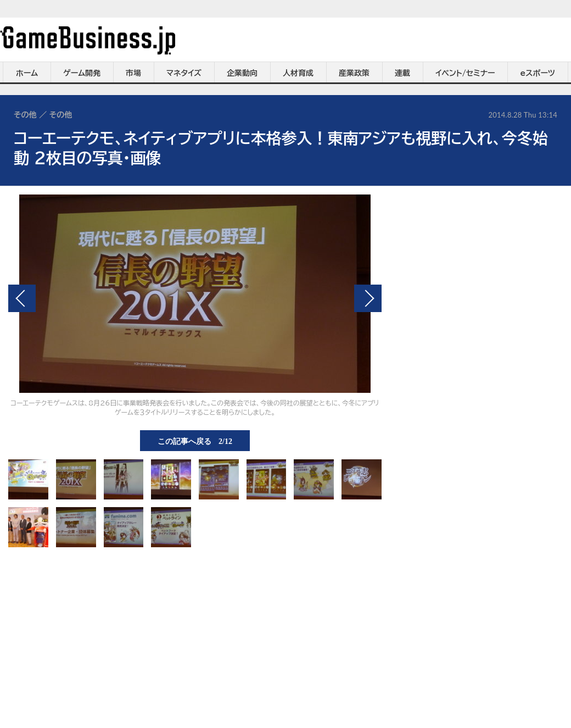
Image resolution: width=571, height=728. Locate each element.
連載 (402, 73)
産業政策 (354, 73)
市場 (133, 73)
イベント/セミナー (465, 73)
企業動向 (242, 73)
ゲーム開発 (82, 73)
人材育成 (298, 73)
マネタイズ (184, 73)
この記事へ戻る (195, 441)
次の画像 (368, 298)
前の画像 (22, 298)
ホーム (27, 73)
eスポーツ (538, 73)
